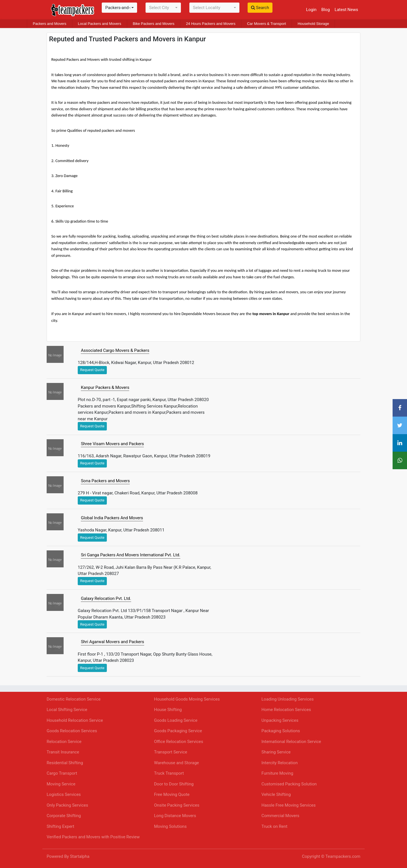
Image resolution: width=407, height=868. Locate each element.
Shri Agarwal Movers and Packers (112, 642)
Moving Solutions (170, 826)
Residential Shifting (65, 763)
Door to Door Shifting (174, 784)
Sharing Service (276, 752)
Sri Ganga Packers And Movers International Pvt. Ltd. (131, 555)
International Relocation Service (291, 742)
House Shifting (168, 710)
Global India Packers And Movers (112, 518)
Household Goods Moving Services (187, 699)
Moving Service (61, 784)
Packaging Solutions (281, 731)
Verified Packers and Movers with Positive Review (93, 837)
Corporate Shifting (64, 816)
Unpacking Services (280, 720)
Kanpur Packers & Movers (105, 387)
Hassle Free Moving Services (289, 805)
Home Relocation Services (286, 710)
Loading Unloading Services (288, 699)
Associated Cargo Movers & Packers (115, 350)
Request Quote (92, 370)
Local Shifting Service (67, 710)
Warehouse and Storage (177, 763)
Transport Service (171, 752)
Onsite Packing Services (177, 805)
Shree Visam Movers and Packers (112, 444)
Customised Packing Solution (289, 784)
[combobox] (119, 8)
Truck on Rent (274, 826)
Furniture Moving (277, 773)
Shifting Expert (60, 826)
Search (260, 8)
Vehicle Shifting (276, 794)
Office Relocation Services (179, 742)
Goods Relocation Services (72, 731)
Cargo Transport (62, 773)
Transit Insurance (63, 752)
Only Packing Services (67, 805)
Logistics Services (64, 794)
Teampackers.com (343, 856)
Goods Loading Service (176, 720)
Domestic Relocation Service (74, 699)
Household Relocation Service (75, 720)
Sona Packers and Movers (105, 481)
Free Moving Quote (172, 794)
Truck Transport (169, 773)
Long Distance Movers (175, 816)
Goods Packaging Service (178, 731)
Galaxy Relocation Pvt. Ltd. (106, 598)
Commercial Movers (280, 816)
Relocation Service (64, 742)
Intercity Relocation (280, 763)
